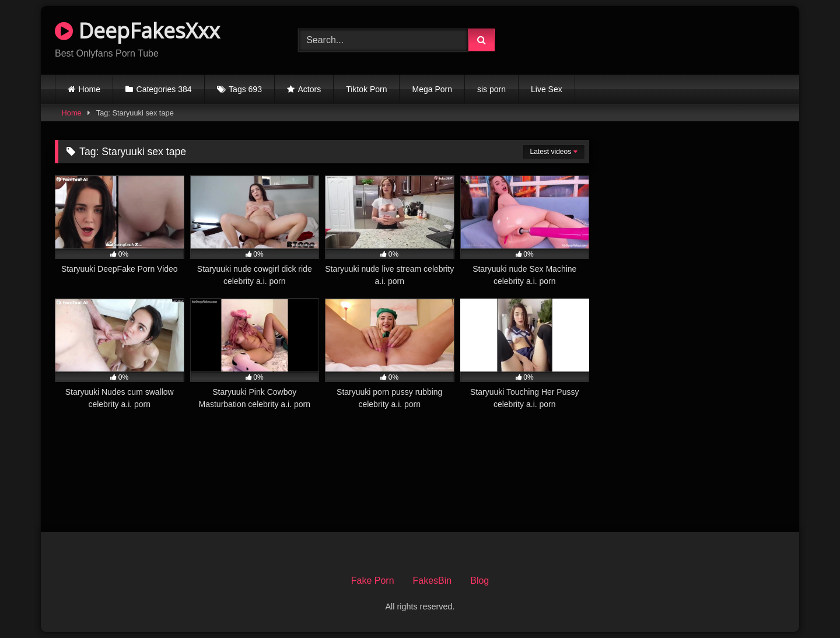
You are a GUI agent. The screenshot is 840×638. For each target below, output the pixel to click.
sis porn (491, 89)
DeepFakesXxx (137, 31)
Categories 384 (164, 89)
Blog (480, 581)
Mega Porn (432, 89)
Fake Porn (373, 581)
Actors (310, 89)
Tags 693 (245, 89)
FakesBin (433, 581)
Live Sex (547, 89)
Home (90, 89)
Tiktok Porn (366, 89)
